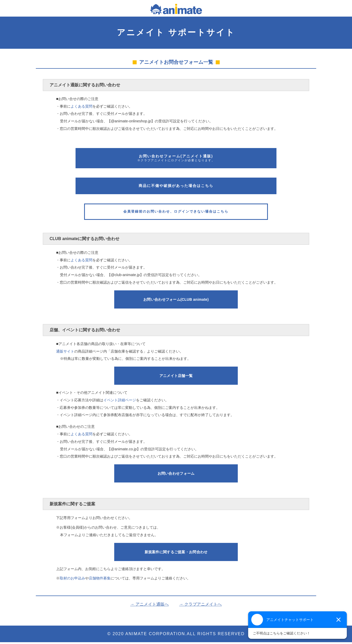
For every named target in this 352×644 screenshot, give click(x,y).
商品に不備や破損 (176, 186)
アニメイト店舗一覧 (176, 377)
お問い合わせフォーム (176, 301)
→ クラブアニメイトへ (200, 606)
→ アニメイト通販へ (150, 606)
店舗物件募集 (100, 580)
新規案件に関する (176, 554)
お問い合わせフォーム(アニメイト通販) (176, 158)
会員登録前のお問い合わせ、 (176, 212)
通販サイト (65, 353)
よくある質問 (82, 106)
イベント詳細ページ (120, 402)
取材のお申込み (72, 580)
